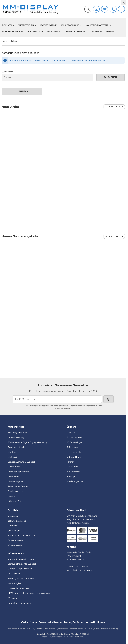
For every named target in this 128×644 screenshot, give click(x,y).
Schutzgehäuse (71, 25)
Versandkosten (42, 628)
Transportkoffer (75, 31)
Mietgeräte (54, 31)
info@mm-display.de (82, 570)
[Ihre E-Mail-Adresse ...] (57, 399)
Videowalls (35, 31)
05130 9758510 (82, 567)
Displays (8, 25)
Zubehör (96, 31)
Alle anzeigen (114, 107)
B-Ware (110, 31)
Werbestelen (27, 25)
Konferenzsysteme (98, 25)
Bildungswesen (12, 31)
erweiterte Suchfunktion (55, 60)
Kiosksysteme (49, 25)
